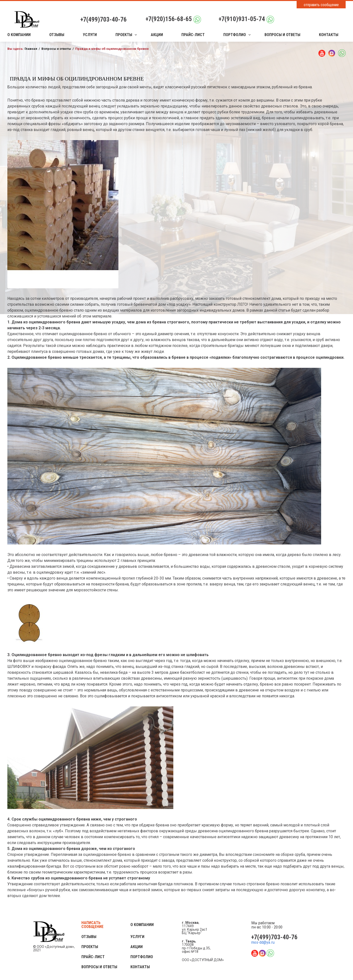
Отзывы (57, 35)
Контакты (329, 35)
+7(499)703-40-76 (104, 20)
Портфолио (235, 35)
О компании (19, 35)
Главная (31, 49)
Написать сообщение (92, 925)
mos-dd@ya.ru (263, 942)
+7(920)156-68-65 (169, 19)
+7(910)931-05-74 (242, 19)
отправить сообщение (321, 5)
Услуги (90, 35)
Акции (157, 35)
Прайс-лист (193, 35)
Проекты (124, 35)
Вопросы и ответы (282, 35)
